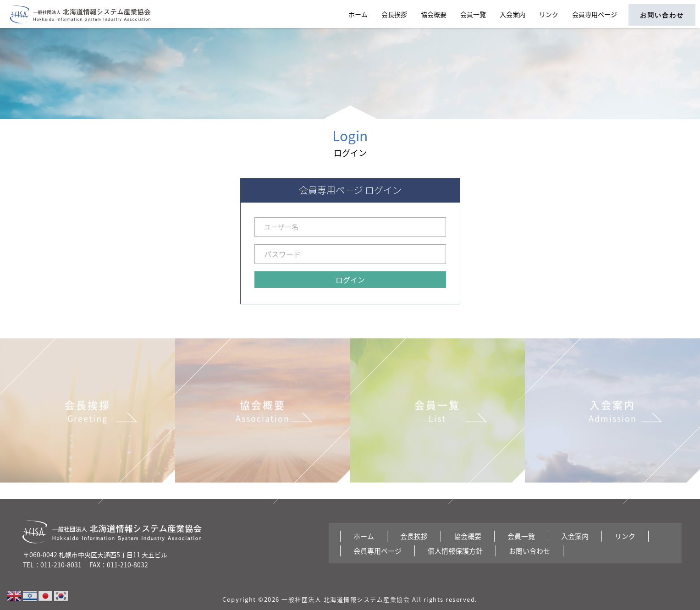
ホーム (358, 14)
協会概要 (434, 14)
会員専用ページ (595, 14)
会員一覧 (473, 14)
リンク (549, 14)
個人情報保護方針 (455, 551)
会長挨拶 (394, 14)
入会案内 (513, 14)
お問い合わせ (662, 15)
